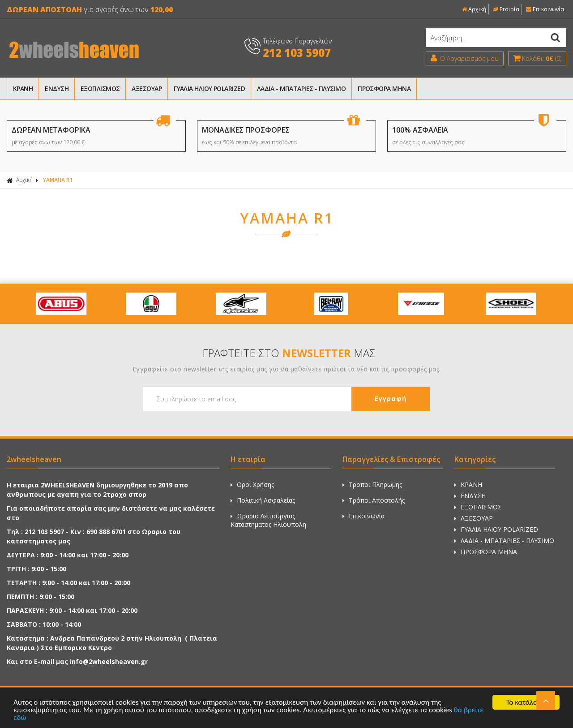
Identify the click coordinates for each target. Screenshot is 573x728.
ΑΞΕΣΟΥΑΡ (147, 88)
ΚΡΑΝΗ (23, 88)
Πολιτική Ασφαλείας (263, 500)
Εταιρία (506, 9)
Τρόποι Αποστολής (374, 500)
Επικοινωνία (545, 9)
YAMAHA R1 (58, 180)
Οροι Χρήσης (252, 485)
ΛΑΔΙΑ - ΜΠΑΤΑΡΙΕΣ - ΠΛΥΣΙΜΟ (301, 88)
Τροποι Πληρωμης (372, 485)
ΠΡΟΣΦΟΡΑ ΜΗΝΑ (384, 88)
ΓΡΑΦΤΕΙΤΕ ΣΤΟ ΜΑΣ (289, 353)
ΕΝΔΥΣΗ (57, 88)
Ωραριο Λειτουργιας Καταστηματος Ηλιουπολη (268, 520)
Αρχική (474, 9)
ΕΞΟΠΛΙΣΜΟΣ (100, 88)
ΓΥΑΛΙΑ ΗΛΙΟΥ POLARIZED (209, 88)
